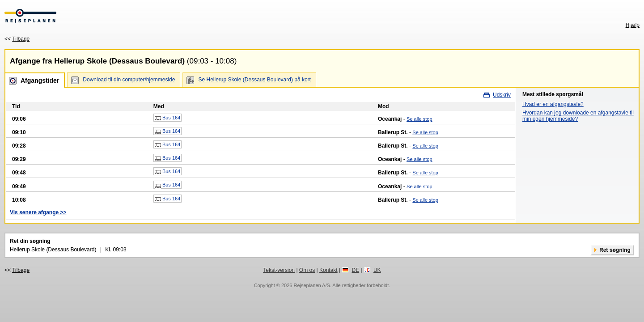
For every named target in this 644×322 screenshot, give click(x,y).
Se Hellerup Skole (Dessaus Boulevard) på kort (254, 80)
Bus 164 (167, 118)
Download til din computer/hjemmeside (129, 80)
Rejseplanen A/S (311, 285)
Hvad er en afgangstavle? (553, 104)
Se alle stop (419, 119)
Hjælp (633, 25)
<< (17, 39)
